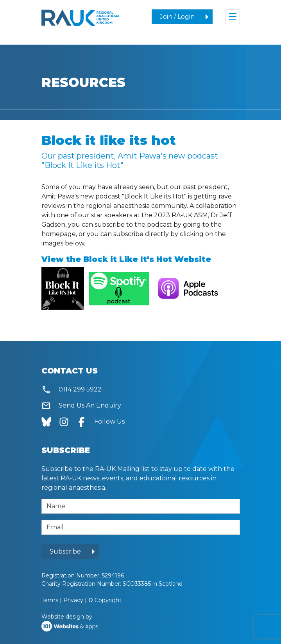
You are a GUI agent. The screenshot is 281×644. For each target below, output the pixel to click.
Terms (50, 600)
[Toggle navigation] (233, 17)
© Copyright (105, 600)
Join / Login (177, 17)
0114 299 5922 (72, 390)
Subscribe (65, 551)
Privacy (73, 600)
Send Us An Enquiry (81, 406)
